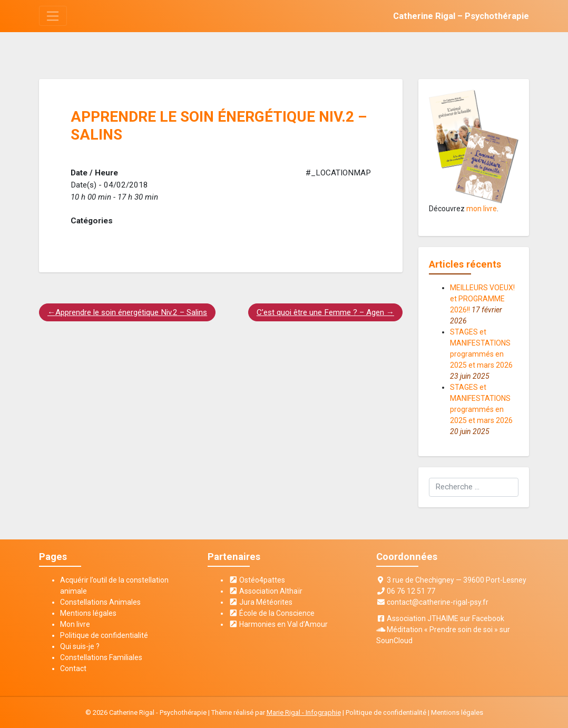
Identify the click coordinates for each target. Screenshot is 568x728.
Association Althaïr (266, 591)
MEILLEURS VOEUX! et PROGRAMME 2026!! (482, 299)
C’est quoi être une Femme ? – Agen (320, 312)
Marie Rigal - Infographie (304, 712)
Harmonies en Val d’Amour (278, 624)
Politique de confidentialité (104, 635)
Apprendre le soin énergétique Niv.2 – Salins (131, 312)
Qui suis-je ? (80, 646)
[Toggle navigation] (53, 16)
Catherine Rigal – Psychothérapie (461, 16)
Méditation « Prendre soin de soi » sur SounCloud (443, 635)
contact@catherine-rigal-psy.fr (438, 602)
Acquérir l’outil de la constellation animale (114, 586)
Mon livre (75, 624)
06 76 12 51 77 (411, 591)
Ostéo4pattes (257, 580)
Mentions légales (88, 613)
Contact (73, 668)
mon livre (482, 209)
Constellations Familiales (101, 657)
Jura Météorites (261, 602)
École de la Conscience (272, 613)
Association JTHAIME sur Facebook (445, 618)
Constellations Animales (100, 602)
